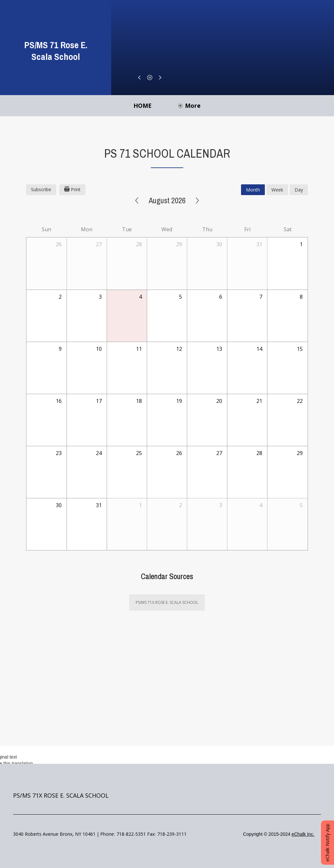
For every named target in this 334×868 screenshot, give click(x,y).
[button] (139, 78)
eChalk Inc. (303, 834)
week (277, 190)
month (253, 190)
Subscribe (41, 189)
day (299, 190)
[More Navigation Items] (237, 106)
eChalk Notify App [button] (327, 843)
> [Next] (197, 200)
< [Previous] (137, 200)
